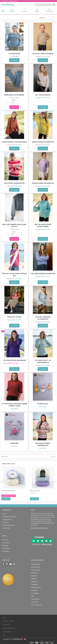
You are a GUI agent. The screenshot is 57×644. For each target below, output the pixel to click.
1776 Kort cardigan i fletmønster (43, 318)
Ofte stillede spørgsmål (9, 517)
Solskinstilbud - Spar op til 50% (9, 1)
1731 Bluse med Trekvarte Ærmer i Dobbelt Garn (14, 405)
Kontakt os (5, 522)
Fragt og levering (7, 520)
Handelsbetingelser (9, 628)
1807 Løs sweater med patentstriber (43, 226)
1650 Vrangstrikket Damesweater (43, 444)
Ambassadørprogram (9, 525)
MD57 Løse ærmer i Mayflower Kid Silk (14, 226)
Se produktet (6, 499)
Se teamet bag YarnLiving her (39, 528)
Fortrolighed (7, 632)
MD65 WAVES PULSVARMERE (14, 95)
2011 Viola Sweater (43, 95)
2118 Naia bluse (14, 54)
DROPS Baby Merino (8, 491)
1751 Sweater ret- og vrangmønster (43, 361)
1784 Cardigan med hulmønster (43, 274)
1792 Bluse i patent (14, 317)
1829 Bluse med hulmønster (43, 183)
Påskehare (14, 443)
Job (4, 635)
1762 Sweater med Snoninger (14, 360)
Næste (53, 456)
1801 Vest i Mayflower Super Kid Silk (14, 275)
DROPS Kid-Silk (35, 491)
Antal (14, 100)
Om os (4, 514)
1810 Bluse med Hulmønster (43, 142)
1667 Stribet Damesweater (14, 183)
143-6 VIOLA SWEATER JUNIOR (43, 54)
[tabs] (50, 11)
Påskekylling (43, 404)
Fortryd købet (6, 528)
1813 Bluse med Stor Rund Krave (14, 142)
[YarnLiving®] (8, 4)
